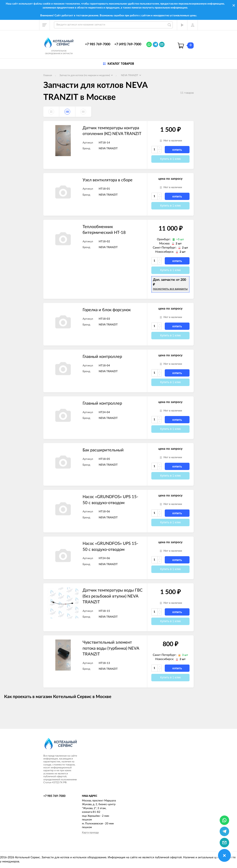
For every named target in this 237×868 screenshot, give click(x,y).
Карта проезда (90, 832)
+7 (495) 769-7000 (128, 44)
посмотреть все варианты (170, 289)
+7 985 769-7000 (98, 44)
